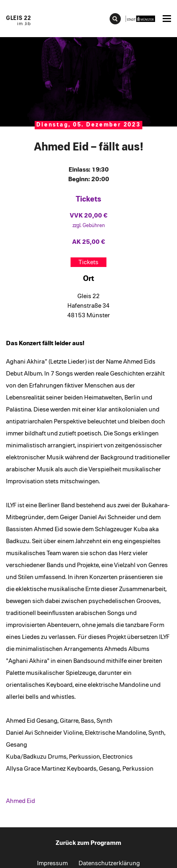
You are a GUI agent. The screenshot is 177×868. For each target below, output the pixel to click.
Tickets (88, 262)
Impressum (52, 863)
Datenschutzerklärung (109, 863)
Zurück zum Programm (88, 843)
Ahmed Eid (21, 801)
